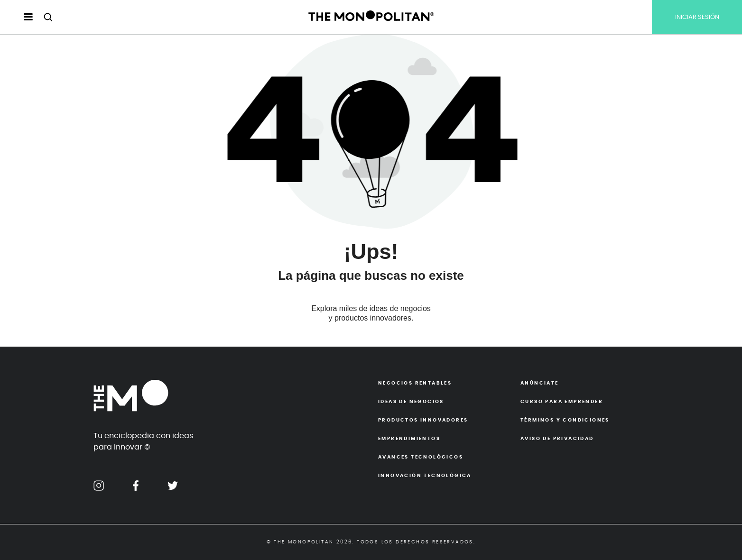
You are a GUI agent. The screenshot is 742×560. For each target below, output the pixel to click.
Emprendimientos (409, 439)
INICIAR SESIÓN (697, 17)
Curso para (562, 402)
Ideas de (411, 402)
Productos (423, 420)
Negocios (415, 383)
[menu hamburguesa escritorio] (20, 18)
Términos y (565, 420)
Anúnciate (540, 383)
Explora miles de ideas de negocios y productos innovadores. (371, 313)
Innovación (425, 476)
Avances (421, 457)
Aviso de (557, 439)
